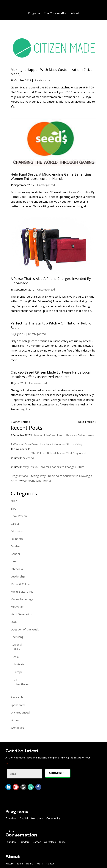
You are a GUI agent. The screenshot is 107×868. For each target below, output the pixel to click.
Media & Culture (21, 584)
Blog (14, 508)
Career (15, 524)
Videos (15, 720)
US (15, 679)
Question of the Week (25, 629)
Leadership (18, 576)
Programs (34, 13)
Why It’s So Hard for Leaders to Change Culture (54, 467)
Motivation (17, 607)
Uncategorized (43, 80)
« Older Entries (20, 422)
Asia (16, 657)
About (75, 13)
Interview (17, 569)
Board (30, 864)
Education (17, 531)
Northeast (23, 684)
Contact (51, 864)
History (9, 864)
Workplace (17, 728)
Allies (14, 501)
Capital (24, 819)
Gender (15, 554)
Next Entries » (87, 422)
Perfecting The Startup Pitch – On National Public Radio (51, 325)
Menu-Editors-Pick (22, 591)
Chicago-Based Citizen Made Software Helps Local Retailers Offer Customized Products (51, 374)
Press (40, 864)
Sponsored (18, 705)
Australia (19, 664)
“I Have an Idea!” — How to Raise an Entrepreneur (63, 435)
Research (17, 697)
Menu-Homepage (22, 599)
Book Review (19, 516)
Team (20, 864)
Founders (17, 539)
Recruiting (17, 637)
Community (53, 819)
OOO (14, 622)
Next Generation (21, 614)
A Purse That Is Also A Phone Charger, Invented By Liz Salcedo (51, 281)
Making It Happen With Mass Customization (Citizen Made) (53, 72)
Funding (16, 546)
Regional (16, 644)
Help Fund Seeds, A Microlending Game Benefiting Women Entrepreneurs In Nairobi (51, 176)
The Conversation (56, 13)
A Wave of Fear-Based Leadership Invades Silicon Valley (46, 444)
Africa (17, 649)
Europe (18, 672)
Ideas (14, 561)
